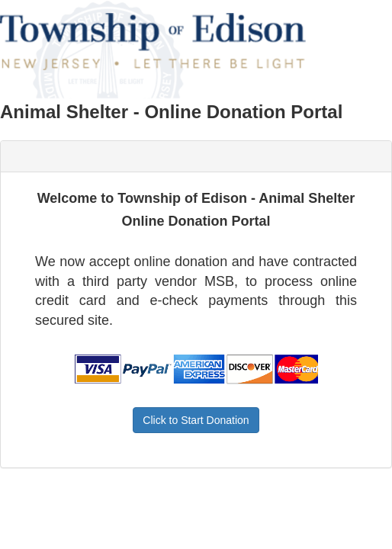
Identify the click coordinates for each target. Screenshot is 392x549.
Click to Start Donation (196, 420)
